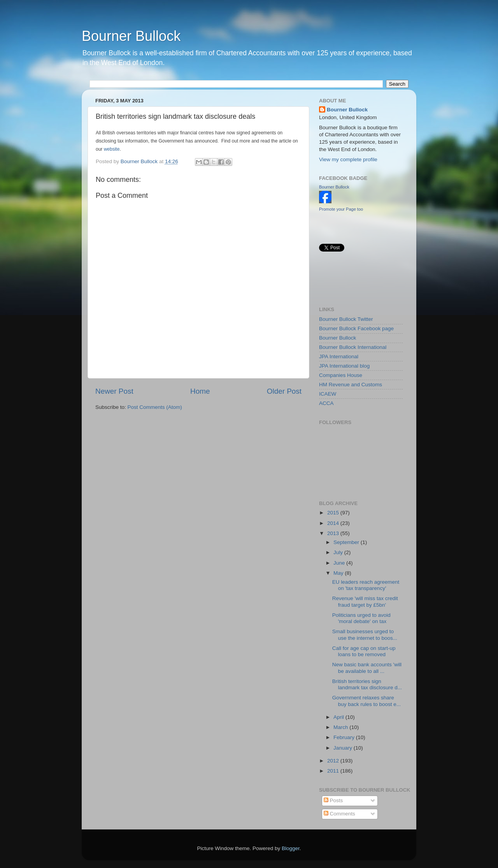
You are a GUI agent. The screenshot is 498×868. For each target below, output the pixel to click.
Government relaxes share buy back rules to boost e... (366, 701)
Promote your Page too (341, 209)
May (339, 573)
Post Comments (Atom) (155, 407)
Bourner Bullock (131, 36)
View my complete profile (348, 159)
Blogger (291, 848)
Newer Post (114, 391)
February (345, 737)
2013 (334, 533)
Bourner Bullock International (353, 347)
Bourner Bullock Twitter (346, 319)
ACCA (326, 403)
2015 (334, 513)
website (112, 149)
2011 (334, 771)
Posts (333, 800)
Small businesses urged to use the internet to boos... (365, 635)
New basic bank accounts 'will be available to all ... (367, 668)
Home (200, 391)
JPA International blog (344, 366)
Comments (339, 814)
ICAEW (328, 394)
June (340, 563)
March (341, 727)
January (344, 748)
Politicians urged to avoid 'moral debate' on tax (361, 618)
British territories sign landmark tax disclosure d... (367, 684)
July (339, 552)
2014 (334, 523)
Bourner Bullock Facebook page (356, 328)
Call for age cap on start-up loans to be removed (364, 651)
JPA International (339, 357)
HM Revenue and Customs (351, 385)
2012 (334, 761)
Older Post (284, 391)
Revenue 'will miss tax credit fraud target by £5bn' (365, 601)
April (339, 717)
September (347, 542)
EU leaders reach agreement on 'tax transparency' (366, 585)
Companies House (341, 375)
